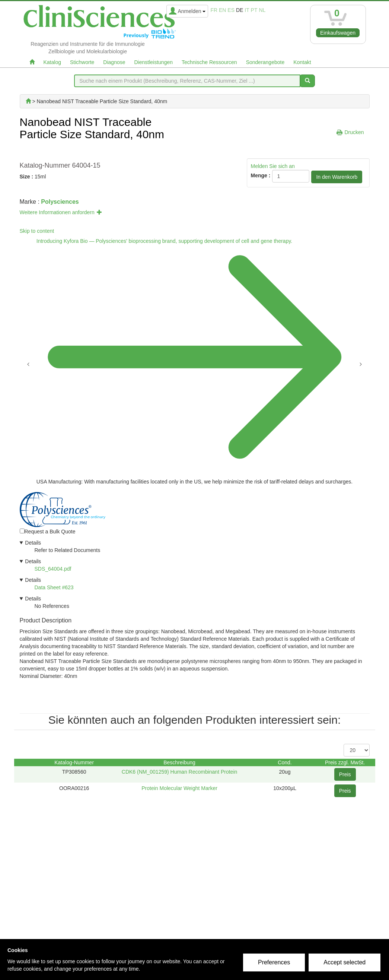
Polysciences (60, 202)
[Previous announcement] (28, 364)
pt (254, 10)
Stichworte (82, 62)
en (222, 10)
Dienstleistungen (154, 62)
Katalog (52, 62)
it (247, 10)
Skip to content (37, 231)
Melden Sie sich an (273, 166)
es (231, 10)
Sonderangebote (265, 62)
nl (262, 10)
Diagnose (114, 62)
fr (214, 10)
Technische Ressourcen (209, 62)
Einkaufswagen (338, 33)
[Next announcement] (361, 364)
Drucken (354, 132)
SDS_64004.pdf (53, 569)
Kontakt (302, 62)
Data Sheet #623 (54, 587)
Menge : (261, 175)
